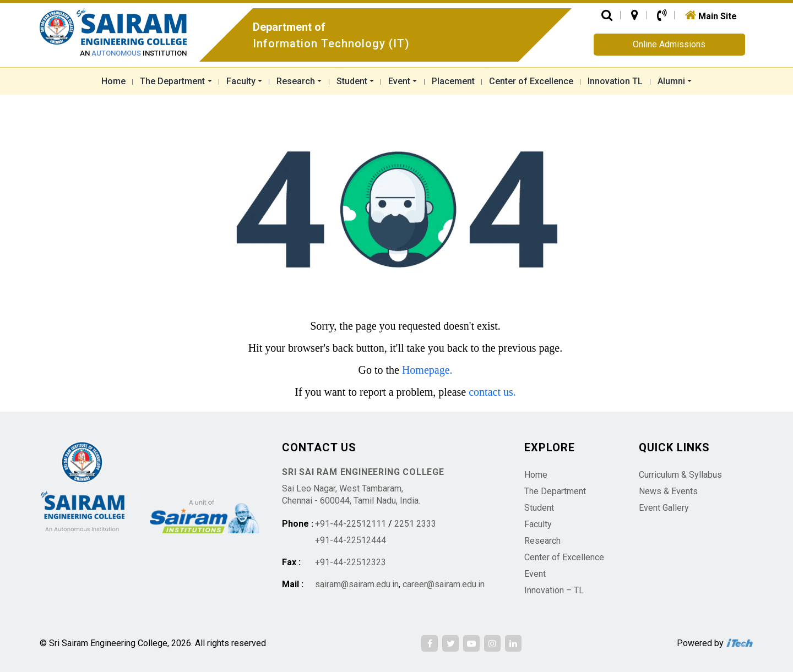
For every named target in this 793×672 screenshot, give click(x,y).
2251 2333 (415, 524)
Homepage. (427, 370)
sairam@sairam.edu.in (357, 584)
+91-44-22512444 (351, 540)
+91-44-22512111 (351, 524)
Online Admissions (669, 44)
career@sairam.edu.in (444, 584)
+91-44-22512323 (351, 562)
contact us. (492, 392)
